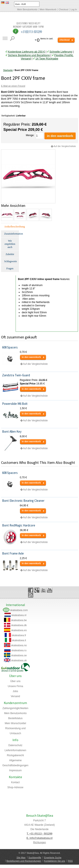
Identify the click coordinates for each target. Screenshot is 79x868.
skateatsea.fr (19, 635)
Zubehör (10, 254)
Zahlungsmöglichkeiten (15, 708)
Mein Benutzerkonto (27, 9)
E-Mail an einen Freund (13, 86)
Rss (31, 595)
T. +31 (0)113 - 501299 (40, 834)
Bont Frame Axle (13, 553)
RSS (70, 861)
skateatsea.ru (19, 650)
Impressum (15, 770)
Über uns (15, 681)
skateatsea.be (19, 620)
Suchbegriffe (35, 858)
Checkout (63, 9)
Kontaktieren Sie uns (55, 861)
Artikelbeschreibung (11, 227)
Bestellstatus (15, 718)
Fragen (10, 268)
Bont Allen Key (12, 431)
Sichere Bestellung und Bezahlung (29, 55)
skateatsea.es (19, 630)
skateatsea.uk (19, 660)
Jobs (15, 691)
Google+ (37, 590)
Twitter (43, 590)
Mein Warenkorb (48, 9)
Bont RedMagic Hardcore (19, 525)
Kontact (15, 782)
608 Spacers (10, 347)
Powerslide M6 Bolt (15, 404)
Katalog (5, 38)
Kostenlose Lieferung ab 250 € (26, 52)
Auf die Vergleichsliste (65, 146)
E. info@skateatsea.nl (40, 838)
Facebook (31, 590)
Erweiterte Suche (53, 858)
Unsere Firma (15, 686)
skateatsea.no (19, 645)
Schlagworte (11, 261)
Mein (15, 723)
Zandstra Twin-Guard (16, 375)
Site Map (21, 858)
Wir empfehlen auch (10, 244)
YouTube (50, 590)
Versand (15, 696)
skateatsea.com (19, 610)
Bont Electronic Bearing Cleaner (23, 501)
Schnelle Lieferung (61, 52)
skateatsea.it (19, 640)
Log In (74, 9)
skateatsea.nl (19, 615)
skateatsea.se (19, 655)
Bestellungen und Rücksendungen (24, 861)
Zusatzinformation (11, 234)
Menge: (30, 135)
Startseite (8, 70)
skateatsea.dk (19, 625)
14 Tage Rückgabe (47, 59)
